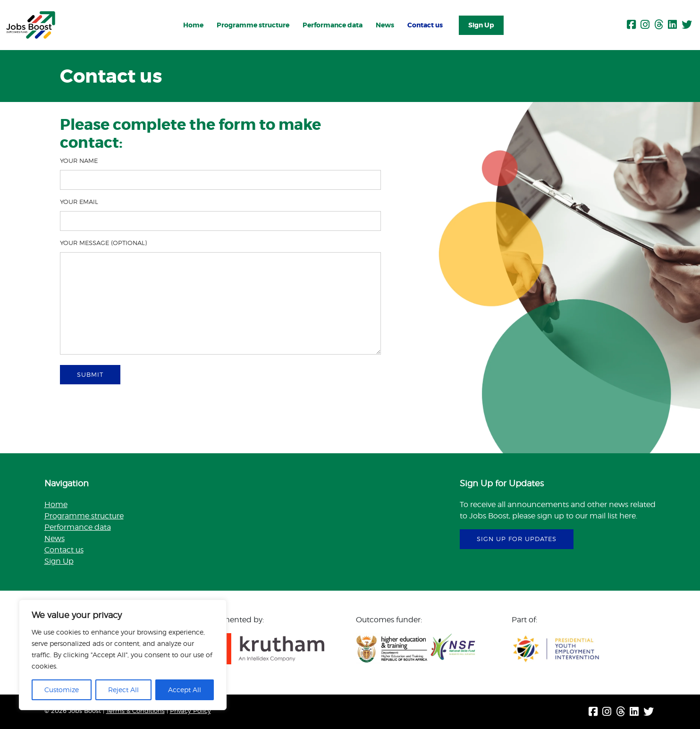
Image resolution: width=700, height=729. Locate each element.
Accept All (185, 690)
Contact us (425, 25)
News (385, 25)
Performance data (333, 25)
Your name (220, 173)
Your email (220, 214)
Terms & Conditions (135, 711)
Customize (62, 690)
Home (193, 25)
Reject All (123, 690)
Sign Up (481, 25)
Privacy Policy (190, 711)
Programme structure (253, 25)
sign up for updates (517, 539)
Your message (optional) (220, 298)
